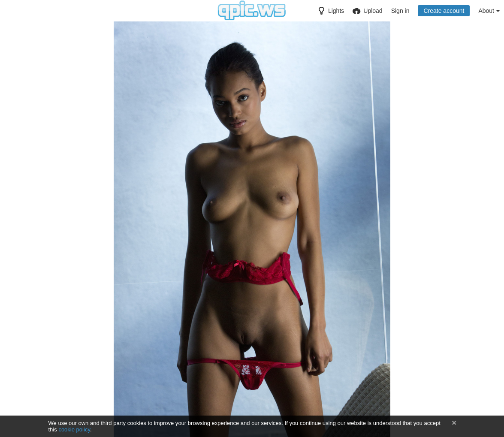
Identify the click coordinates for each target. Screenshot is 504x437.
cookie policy (74, 429)
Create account (444, 11)
